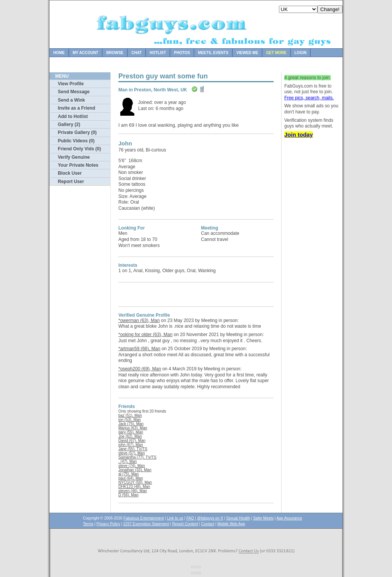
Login (301, 53)
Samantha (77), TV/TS (137, 457)
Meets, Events (213, 53)
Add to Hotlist (73, 116)
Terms (88, 524)
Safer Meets (263, 518)
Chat (136, 53)
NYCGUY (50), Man (135, 482)
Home (59, 53)
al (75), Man (128, 474)
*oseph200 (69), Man (140, 369)
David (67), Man (132, 441)
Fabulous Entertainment (143, 518)
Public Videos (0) (76, 141)
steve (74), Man (131, 466)
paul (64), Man (131, 478)
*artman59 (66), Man (139, 349)
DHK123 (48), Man (134, 487)
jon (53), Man (130, 420)
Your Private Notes (78, 165)
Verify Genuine (74, 157)
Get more (276, 53)
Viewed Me (247, 53)
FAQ (191, 518)
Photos (182, 53)
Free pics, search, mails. (309, 98)
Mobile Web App (231, 524)
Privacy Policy (108, 524)
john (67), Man (131, 445)
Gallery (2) (69, 124)
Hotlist (158, 53)
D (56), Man (128, 495)
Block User (70, 173)
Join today (299, 135)
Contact (208, 524)
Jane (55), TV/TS (133, 449)
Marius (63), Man (133, 428)
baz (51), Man (130, 415)
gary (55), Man (131, 432)
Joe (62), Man (130, 436)
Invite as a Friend (76, 108)
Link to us (175, 518)
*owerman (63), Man (139, 320)
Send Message (74, 92)
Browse (115, 53)
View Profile (71, 84)
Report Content (185, 524)
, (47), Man (127, 461)
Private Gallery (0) (77, 132)
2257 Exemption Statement (146, 524)
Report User (71, 182)
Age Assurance (289, 518)
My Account (85, 53)
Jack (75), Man (131, 424)
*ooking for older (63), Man (145, 335)
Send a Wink (71, 100)
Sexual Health (238, 518)
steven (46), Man (133, 491)
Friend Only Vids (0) (79, 149)
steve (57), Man (131, 453)
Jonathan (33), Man (135, 470)
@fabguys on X (210, 518)
